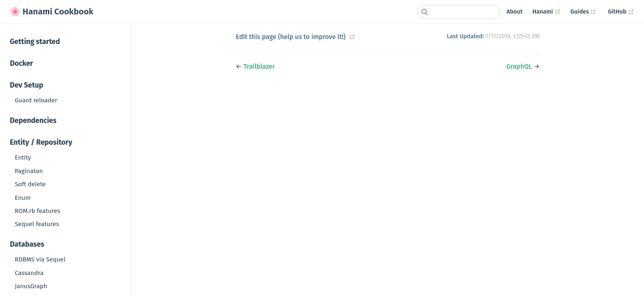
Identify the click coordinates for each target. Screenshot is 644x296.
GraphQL (519, 66)
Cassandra (29, 273)
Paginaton (29, 171)
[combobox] (458, 12)
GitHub (621, 12)
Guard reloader (36, 100)
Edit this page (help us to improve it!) (291, 37)
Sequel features (37, 224)
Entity (23, 157)
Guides (584, 12)
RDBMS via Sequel (40, 259)
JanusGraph (31, 286)
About (514, 12)
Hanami (546, 12)
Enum (23, 198)
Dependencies (33, 121)
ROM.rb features (37, 211)
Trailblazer (259, 66)
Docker (21, 64)
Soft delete (30, 184)
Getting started (35, 42)
